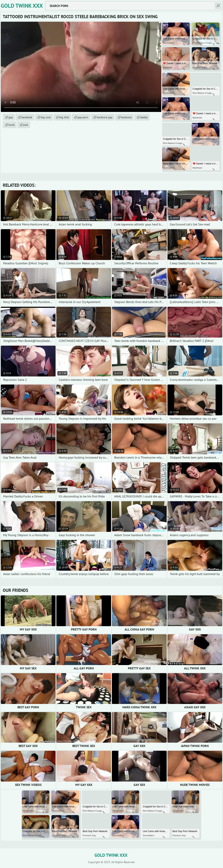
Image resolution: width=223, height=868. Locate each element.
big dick (64, 117)
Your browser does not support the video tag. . (81, 67)
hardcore (126, 117)
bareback (27, 117)
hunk (12, 125)
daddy (144, 117)
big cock (46, 117)
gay (11, 117)
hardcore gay (105, 117)
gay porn (83, 117)
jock (26, 125)
